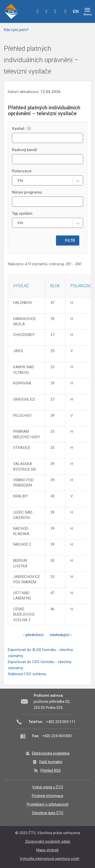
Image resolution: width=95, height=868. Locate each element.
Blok (55, 286)
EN (76, 11)
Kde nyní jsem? (16, 30)
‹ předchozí (33, 635)
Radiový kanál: (25, 150)
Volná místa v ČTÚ (48, 787)
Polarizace (82, 286)
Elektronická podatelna (51, 753)
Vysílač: (22, 129)
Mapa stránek (48, 850)
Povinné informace (48, 796)
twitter (46, 11)
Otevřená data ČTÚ (48, 813)
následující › (61, 635)
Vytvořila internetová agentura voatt (50, 859)
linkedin (55, 11)
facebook (37, 11)
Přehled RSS (51, 770)
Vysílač (21, 286)
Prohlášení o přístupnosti (48, 804)
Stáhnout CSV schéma (27, 674)
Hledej (65, 11)
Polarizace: (22, 171)
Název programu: (27, 192)
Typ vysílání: (23, 213)
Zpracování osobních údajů (48, 841)
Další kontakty (51, 762)
